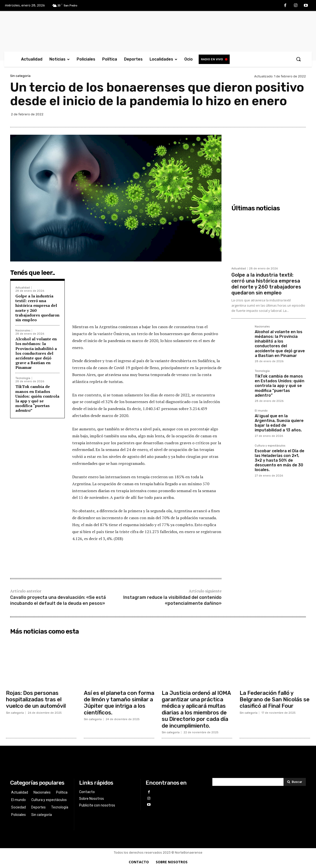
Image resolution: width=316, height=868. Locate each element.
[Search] (295, 782)
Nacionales (23, 331)
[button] (298, 59)
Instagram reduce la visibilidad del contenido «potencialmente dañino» (172, 600)
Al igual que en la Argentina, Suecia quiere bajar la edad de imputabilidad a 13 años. (279, 423)
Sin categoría (20, 76)
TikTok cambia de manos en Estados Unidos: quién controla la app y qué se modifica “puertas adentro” (37, 398)
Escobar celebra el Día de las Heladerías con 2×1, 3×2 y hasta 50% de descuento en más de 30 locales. (280, 460)
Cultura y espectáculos (270, 446)
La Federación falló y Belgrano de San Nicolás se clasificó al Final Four (275, 700)
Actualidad (23, 288)
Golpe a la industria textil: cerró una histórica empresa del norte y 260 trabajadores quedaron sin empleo (37, 308)
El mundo (261, 411)
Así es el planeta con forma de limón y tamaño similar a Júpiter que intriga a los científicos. (119, 703)
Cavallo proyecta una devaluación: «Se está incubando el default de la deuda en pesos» (58, 600)
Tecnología (23, 378)
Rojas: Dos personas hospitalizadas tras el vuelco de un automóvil (36, 700)
